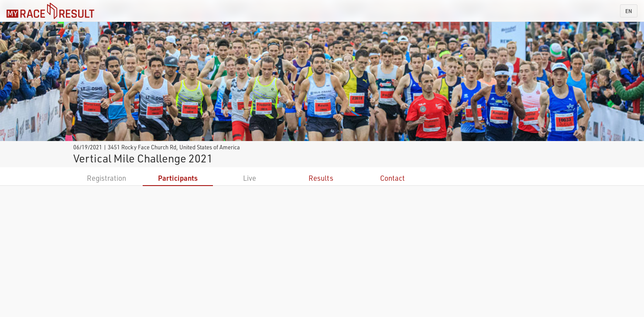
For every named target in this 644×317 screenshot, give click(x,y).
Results (321, 178)
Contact (392, 178)
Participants (178, 178)
